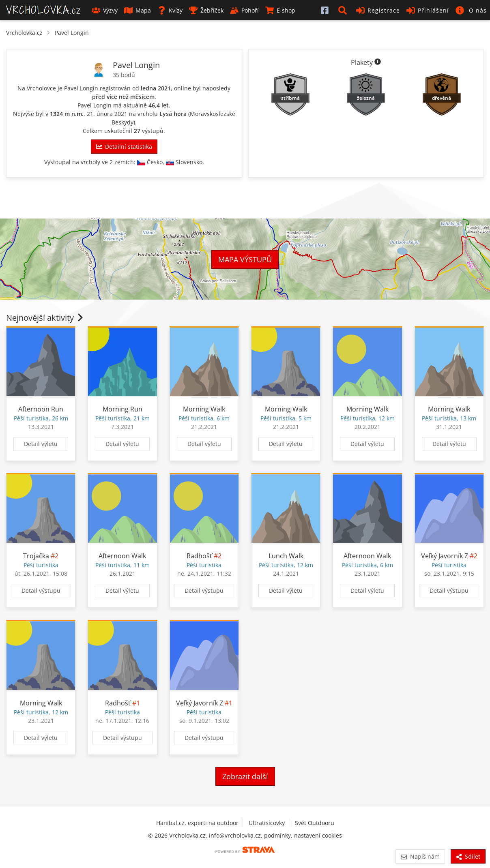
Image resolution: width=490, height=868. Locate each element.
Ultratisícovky (267, 823)
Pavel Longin (72, 33)
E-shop (280, 10)
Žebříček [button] (206, 10)
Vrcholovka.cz (24, 33)
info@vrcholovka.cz (235, 835)
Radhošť (199, 556)
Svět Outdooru (315, 823)
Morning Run (122, 409)
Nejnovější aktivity (45, 318)
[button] (344, 10)
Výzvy (105, 10)
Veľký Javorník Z (445, 556)
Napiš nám (420, 856)
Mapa (138, 10)
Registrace (378, 10)
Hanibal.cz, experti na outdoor (197, 823)
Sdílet (468, 856)
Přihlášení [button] (428, 10)
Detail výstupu (41, 590)
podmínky (277, 835)
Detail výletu (41, 444)
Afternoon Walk (122, 556)
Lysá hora (173, 114)
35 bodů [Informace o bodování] (124, 75)
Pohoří (244, 10)
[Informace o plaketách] (378, 62)
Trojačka (36, 556)
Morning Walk (204, 409)
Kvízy (170, 10)
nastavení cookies (318, 835)
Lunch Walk (286, 556)
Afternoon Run (41, 409)
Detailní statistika (124, 147)
